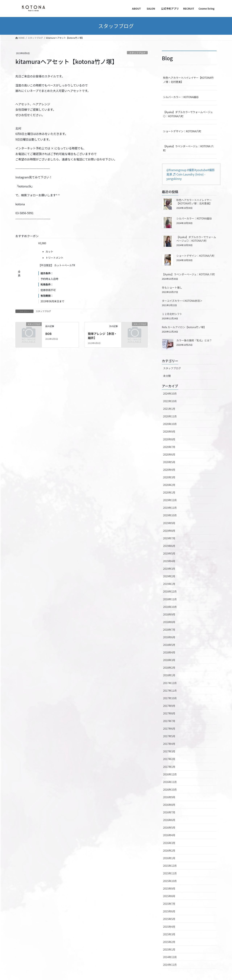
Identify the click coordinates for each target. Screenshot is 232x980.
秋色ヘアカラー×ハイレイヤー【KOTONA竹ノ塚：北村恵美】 (188, 80)
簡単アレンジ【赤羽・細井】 (102, 336)
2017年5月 (169, 736)
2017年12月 (170, 683)
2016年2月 (169, 850)
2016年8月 (169, 805)
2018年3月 (169, 660)
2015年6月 (169, 911)
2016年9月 (169, 797)
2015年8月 (169, 896)
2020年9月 (169, 431)
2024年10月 (170, 393)
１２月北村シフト (172, 314)
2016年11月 (170, 782)
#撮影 (191, 170)
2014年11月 (170, 965)
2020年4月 (169, 470)
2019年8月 (169, 531)
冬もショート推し (172, 287)
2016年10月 (170, 789)
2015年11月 (170, 873)
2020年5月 (169, 462)
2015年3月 (169, 934)
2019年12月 (170, 500)
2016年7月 (169, 812)
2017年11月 (170, 691)
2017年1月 (169, 767)
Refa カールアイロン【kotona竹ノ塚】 (184, 327)
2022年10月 (170, 401)
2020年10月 (170, 424)
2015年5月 (169, 919)
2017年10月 (170, 698)
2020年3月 (169, 477)
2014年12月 (170, 957)
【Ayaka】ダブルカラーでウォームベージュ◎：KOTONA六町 (188, 114)
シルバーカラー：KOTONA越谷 (181, 97)
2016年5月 (169, 827)
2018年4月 (169, 652)
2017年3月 (169, 751)
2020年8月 (169, 439)
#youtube (201, 170)
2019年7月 (169, 538)
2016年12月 (170, 774)
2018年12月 (170, 591)
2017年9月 (169, 706)
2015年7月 (169, 904)
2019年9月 (169, 523)
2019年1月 (169, 584)
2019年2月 (169, 576)
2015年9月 (169, 888)
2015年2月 (169, 942)
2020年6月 (169, 454)
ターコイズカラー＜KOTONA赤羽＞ (182, 301)
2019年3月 (169, 569)
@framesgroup (176, 170)
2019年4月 (169, 561)
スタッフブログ (137, 53)
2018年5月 (169, 645)
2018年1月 (169, 675)
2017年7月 (169, 721)
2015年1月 (169, 949)
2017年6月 (169, 729)
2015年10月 (170, 881)
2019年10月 (170, 515)
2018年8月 (169, 622)
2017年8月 (169, 713)
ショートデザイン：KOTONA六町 (182, 131)
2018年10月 (170, 607)
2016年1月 (169, 858)
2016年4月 (169, 835)
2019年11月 (170, 508)
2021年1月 (169, 409)
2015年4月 (169, 927)
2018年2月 (169, 668)
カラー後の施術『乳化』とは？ (194, 340)
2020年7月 (169, 447)
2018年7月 (169, 630)
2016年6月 (169, 820)
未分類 (167, 376)
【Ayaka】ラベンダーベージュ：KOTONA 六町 (188, 148)
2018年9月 (169, 614)
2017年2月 (169, 759)
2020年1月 (169, 492)
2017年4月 (169, 744)
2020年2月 (169, 485)
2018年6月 (169, 637)
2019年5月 (169, 553)
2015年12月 (170, 866)
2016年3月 (169, 843)
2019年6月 (169, 546)
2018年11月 (170, 599)
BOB (48, 334)
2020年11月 (170, 416)
